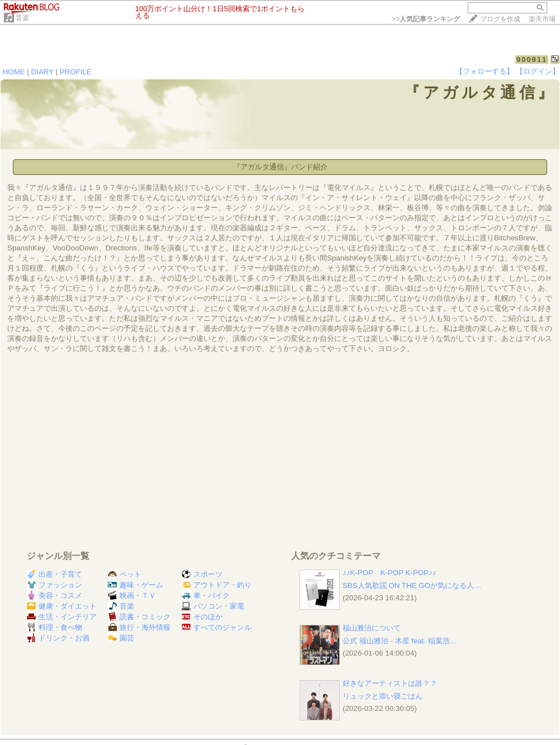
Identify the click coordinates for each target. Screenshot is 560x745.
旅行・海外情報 (139, 627)
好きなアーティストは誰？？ (390, 683)
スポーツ (202, 574)
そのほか (202, 617)
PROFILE (76, 72)
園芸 (121, 638)
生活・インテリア (62, 617)
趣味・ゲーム (136, 585)
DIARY (42, 72)
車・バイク (206, 595)
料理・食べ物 (54, 627)
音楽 (22, 18)
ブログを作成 (500, 19)
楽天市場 (542, 19)
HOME (14, 72)
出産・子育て (54, 574)
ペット (125, 574)
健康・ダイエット (62, 606)
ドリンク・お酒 (58, 638)
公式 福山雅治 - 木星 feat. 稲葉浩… (400, 641)
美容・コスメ (54, 595)
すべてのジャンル (217, 627)
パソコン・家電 (213, 606)
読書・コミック (139, 617)
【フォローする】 (485, 71)
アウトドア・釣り (217, 585)
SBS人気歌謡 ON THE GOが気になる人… (412, 585)
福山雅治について (372, 628)
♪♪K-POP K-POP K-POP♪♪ (389, 573)
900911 (532, 60)
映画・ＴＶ (132, 595)
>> (426, 19)
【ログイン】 (538, 71)
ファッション (54, 585)
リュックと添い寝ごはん (383, 696)
